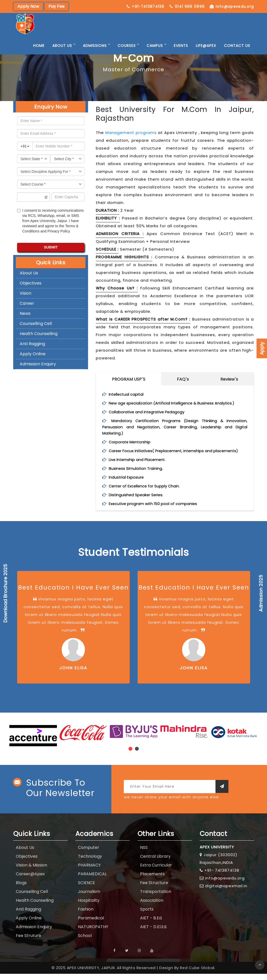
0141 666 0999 (234, 6)
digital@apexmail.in (226, 892)
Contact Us (237, 52)
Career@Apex (30, 880)
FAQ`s (183, 379)
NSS (144, 854)
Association (152, 907)
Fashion (86, 915)
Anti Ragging (32, 344)
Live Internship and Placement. (140, 466)
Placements (152, 880)
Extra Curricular (156, 871)
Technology (90, 862)
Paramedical (91, 924)
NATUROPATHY (93, 933)
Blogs (21, 889)
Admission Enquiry (38, 364)
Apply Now (28, 6)
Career (27, 303)
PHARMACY (89, 871)
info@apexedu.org (232, 13)
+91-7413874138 (188, 6)
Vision (26, 293)
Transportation (156, 898)
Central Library (155, 862)
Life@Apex (206, 52)
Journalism (89, 898)
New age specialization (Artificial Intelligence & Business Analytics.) (176, 403)
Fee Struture (28, 942)
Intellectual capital (128, 394)
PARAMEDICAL (92, 880)
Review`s (229, 379)
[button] (130, 755)
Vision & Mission (31, 871)
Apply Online (33, 354)
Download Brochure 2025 (6, 593)
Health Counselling (39, 334)
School (85, 942)
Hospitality (89, 907)
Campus (156, 52)
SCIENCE (86, 889)
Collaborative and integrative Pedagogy (149, 412)
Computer (89, 854)
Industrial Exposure (128, 483)
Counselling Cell (36, 324)
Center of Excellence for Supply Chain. (148, 492)
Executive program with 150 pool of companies (156, 510)
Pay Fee (56, 6)
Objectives (31, 283)
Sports (147, 915)
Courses (128, 52)
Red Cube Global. (198, 974)
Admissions (96, 52)
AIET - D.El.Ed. (154, 933)
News (25, 313)
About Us (64, 52)
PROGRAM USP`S (129, 379)
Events (181, 52)
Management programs (131, 133)
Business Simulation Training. (137, 475)
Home (39, 52)
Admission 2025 (261, 593)
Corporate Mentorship (132, 442)
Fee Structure (154, 889)
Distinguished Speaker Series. (138, 501)
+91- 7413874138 (222, 876)
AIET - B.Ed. (151, 924)
